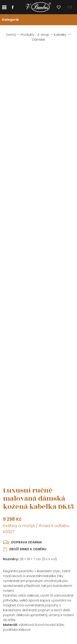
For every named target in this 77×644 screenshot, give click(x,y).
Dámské (39, 40)
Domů (11, 35)
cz (70, 7)
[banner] (39, 7)
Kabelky (60, 35)
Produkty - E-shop (35, 35)
